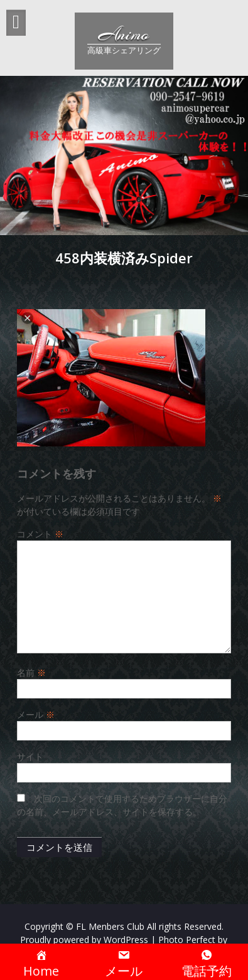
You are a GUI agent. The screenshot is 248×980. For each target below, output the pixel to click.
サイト (30, 756)
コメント (40, 534)
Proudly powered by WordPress (84, 940)
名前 (31, 672)
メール (36, 714)
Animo (124, 34)
